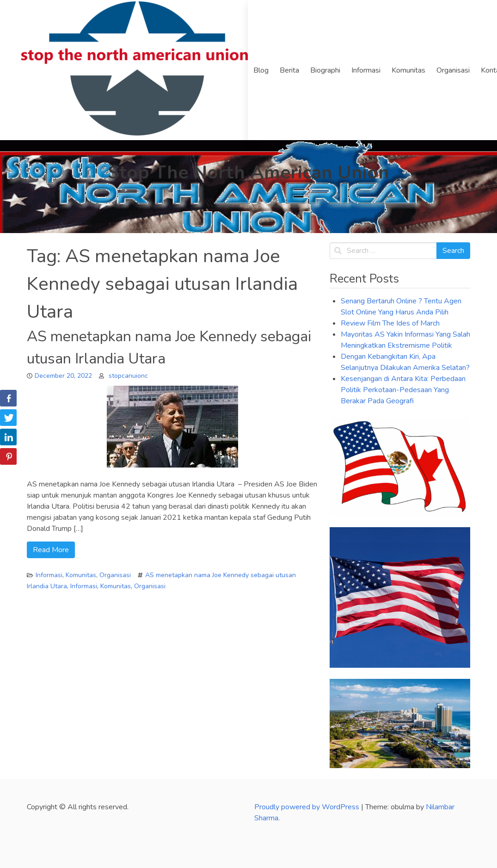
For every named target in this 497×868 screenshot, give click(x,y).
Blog (261, 70)
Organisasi (453, 70)
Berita (289, 70)
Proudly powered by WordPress (308, 807)
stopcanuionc (128, 376)
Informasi (366, 70)
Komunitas (408, 70)
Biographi (325, 70)
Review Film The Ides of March (390, 323)
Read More (51, 550)
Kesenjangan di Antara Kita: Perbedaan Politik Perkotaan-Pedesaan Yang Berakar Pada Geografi (403, 390)
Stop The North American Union (249, 172)
